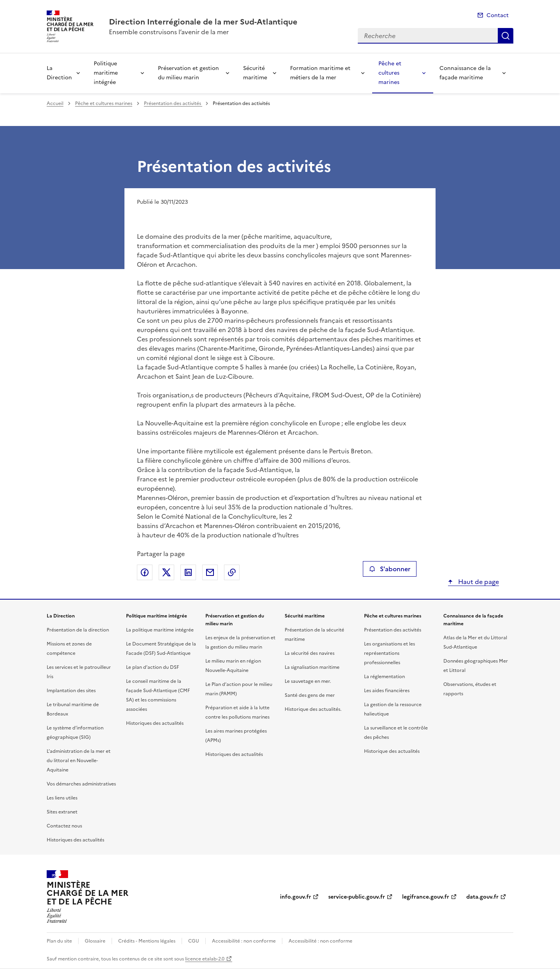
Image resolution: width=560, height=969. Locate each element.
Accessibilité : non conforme (244, 941)
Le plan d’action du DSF (152, 667)
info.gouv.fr (296, 897)
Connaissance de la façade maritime (465, 73)
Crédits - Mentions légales (147, 941)
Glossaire (95, 941)
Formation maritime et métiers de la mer (320, 73)
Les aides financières (387, 691)
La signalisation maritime (312, 667)
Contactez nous (64, 826)
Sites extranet (62, 812)
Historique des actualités (392, 751)
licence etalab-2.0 (205, 959)
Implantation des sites (71, 691)
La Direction (59, 73)
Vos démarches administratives (81, 784)
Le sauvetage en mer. (308, 681)
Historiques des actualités (75, 840)
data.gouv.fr (482, 897)
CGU (194, 941)
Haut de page (478, 582)
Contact (498, 15)
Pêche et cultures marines (390, 73)
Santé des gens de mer (310, 695)
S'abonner (389, 569)
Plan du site (59, 941)
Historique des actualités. (313, 709)
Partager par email (210, 572)
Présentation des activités (173, 103)
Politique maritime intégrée (106, 73)
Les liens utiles (62, 798)
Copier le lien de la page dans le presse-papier (232, 572)
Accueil (55, 103)
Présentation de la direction (78, 630)
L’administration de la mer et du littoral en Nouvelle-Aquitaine (79, 761)
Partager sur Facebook (145, 572)
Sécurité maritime (255, 73)
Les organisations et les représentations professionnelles (389, 653)
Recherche (506, 36)
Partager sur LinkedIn (188, 572)
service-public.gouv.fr (357, 897)
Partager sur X (166, 572)
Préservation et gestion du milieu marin (188, 73)
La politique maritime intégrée (160, 630)
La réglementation (384, 677)
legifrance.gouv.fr (426, 897)
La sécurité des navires (310, 653)
